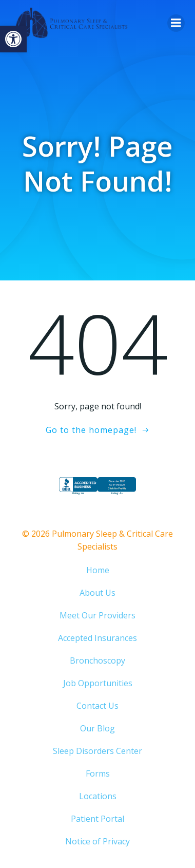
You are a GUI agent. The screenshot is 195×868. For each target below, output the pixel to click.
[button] (13, 39)
